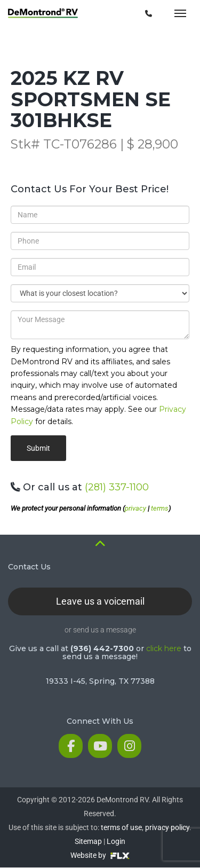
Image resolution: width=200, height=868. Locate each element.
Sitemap (88, 841)
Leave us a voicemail (100, 601)
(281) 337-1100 (117, 487)
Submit (38, 448)
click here (164, 648)
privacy (135, 508)
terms (160, 508)
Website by (100, 855)
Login (116, 841)
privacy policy (167, 827)
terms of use (121, 827)
